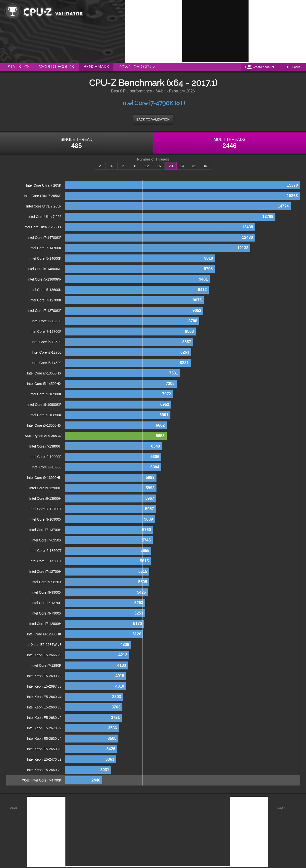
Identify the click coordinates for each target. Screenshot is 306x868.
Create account (263, 67)
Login (296, 67)
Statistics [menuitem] (19, 67)
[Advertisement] (215, 31)
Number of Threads (153, 159)
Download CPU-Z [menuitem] (137, 67)
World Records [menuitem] (56, 67)
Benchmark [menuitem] (96, 67)
